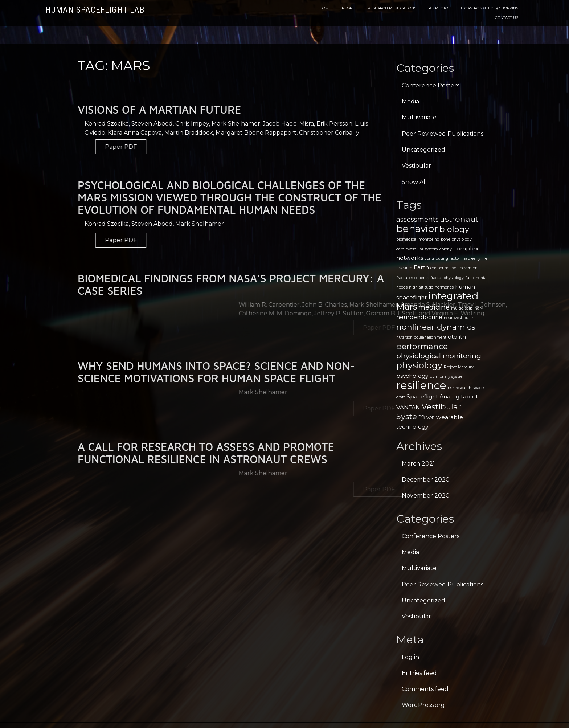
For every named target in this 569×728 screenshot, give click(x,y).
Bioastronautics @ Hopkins (490, 8)
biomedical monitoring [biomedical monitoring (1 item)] (418, 239)
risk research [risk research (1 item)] (460, 388)
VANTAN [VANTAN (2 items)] (408, 407)
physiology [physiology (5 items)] (419, 365)
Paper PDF (148, 147)
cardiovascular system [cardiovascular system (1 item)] (417, 249)
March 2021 (418, 464)
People (349, 8)
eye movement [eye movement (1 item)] (465, 268)
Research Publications (392, 8)
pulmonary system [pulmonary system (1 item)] (447, 377)
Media (410, 101)
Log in (410, 657)
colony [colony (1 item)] (446, 249)
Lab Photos (439, 8)
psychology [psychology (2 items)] (412, 376)
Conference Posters (431, 85)
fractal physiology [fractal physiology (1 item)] (447, 278)
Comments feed (425, 689)
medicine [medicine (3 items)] (434, 307)
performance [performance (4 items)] (422, 346)
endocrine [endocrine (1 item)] (440, 268)
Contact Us (507, 18)
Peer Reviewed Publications (443, 134)
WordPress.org (423, 705)
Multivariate (419, 117)
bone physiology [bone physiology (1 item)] (456, 239)
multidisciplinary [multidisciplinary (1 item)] (467, 308)
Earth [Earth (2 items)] (421, 267)
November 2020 (426, 496)
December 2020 (426, 480)
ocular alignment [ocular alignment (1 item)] (430, 337)
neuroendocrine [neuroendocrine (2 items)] (419, 317)
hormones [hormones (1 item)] (444, 287)
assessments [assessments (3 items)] (417, 219)
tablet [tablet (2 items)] (469, 396)
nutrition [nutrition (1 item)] (404, 337)
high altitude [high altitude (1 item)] (421, 287)
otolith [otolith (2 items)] (457, 337)
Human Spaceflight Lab (95, 10)
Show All (414, 182)
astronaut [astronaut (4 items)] (459, 219)
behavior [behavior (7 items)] (417, 228)
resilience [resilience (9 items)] (421, 385)
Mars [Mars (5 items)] (407, 306)
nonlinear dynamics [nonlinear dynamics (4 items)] (436, 327)
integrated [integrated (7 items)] (453, 296)
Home (325, 8)
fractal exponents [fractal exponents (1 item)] (413, 278)
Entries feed (419, 673)
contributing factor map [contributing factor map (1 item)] (447, 259)
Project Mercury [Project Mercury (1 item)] (459, 367)
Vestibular (416, 166)
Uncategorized (423, 150)
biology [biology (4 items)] (454, 229)
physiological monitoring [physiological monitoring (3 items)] (439, 356)
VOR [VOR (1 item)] (431, 418)
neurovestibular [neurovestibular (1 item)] (459, 318)
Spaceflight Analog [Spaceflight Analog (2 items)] (433, 396)
